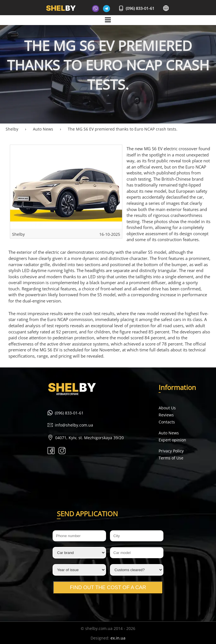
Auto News (169, 433)
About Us (167, 408)
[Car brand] (79, 553)
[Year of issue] (79, 570)
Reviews (166, 415)
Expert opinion (172, 440)
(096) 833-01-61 (137, 8)
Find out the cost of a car (108, 587)
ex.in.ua (118, 638)
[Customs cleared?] (137, 570)
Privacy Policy (171, 451)
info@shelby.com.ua (74, 425)
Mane (108, 25)
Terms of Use (171, 458)
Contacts (167, 422)
